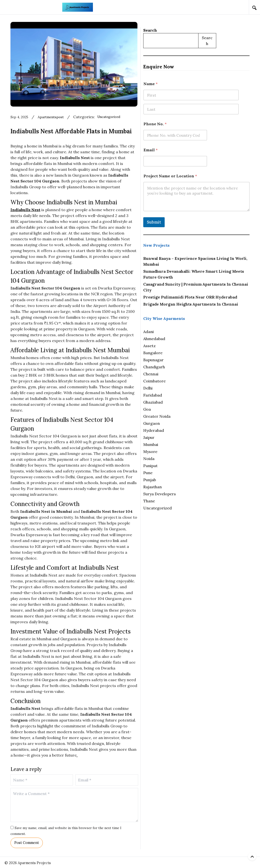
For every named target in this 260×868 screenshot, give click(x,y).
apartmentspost (82, 124)
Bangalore (198, 359)
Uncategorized (146, 124)
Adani (193, 338)
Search (195, 25)
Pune (193, 479)
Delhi (193, 395)
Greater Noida (202, 423)
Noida (194, 465)
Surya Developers (204, 500)
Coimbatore (199, 388)
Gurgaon (196, 430)
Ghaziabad (198, 409)
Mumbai (195, 451)
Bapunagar (198, 366)
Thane (194, 507)
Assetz (194, 352)
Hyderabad (198, 437)
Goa (192, 416)
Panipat (195, 472)
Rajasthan (197, 493)
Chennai (196, 380)
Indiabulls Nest (51, 223)
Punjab (194, 486)
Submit (199, 217)
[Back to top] (252, 856)
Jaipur (194, 444)
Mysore (195, 458)
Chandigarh (199, 373)
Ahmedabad (199, 345)
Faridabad (197, 402)
